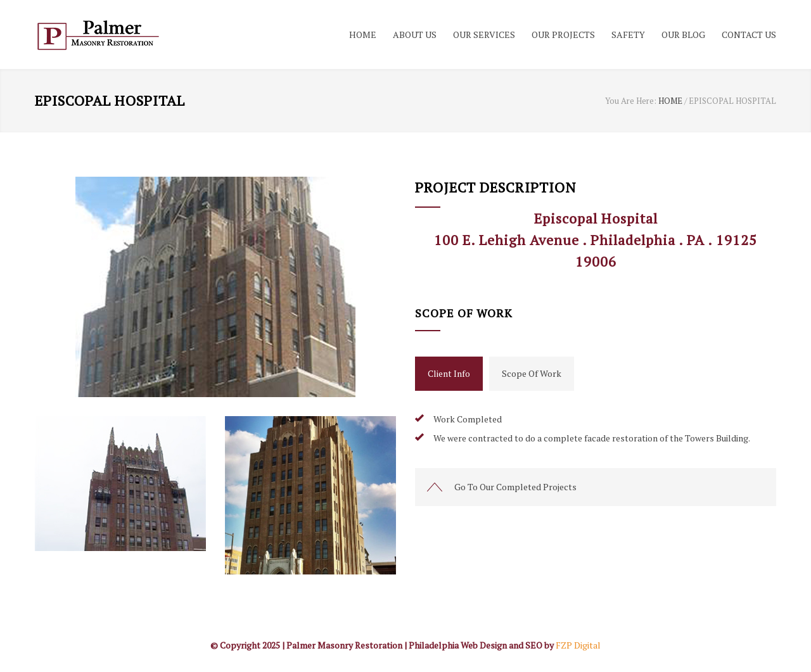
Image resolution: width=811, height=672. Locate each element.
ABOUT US (415, 35)
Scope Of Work (532, 373)
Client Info (449, 373)
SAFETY (628, 35)
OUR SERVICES (484, 35)
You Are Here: (631, 101)
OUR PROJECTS (563, 35)
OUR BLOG (683, 35)
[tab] (449, 374)
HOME (363, 35)
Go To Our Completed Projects (515, 487)
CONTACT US (749, 35)
